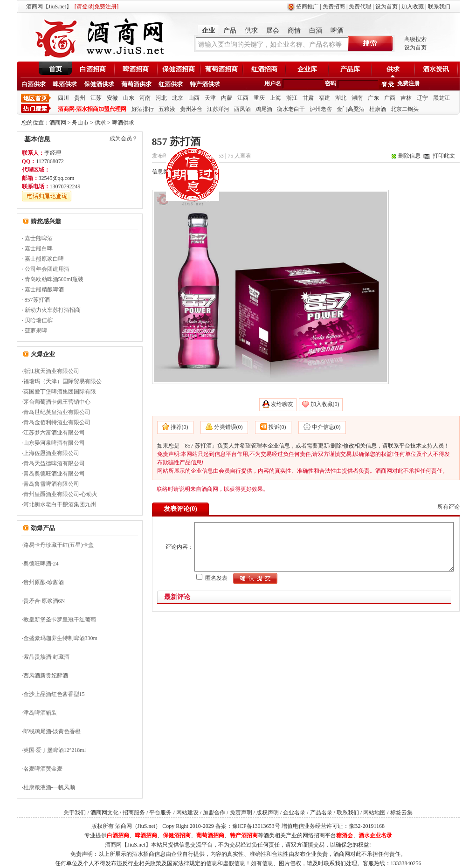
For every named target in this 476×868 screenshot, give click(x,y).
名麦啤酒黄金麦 (43, 769)
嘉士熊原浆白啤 (44, 259)
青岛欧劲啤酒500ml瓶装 (54, 279)
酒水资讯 (436, 69)
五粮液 (167, 109)
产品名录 (321, 813)
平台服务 (160, 813)
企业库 (307, 69)
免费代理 (360, 7)
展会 (273, 31)
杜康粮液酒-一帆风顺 (49, 787)
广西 (390, 98)
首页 (55, 69)
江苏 (96, 98)
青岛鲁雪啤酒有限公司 (51, 484)
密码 (331, 83)
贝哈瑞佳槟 (39, 320)
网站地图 (374, 813)
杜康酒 (378, 109)
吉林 (406, 98)
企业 (208, 31)
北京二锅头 (405, 109)
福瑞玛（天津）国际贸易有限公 (62, 381)
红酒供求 (171, 84)
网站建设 (187, 813)
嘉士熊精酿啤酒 (44, 289)
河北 (161, 98)
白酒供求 (34, 84)
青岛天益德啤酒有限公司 (54, 463)
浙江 (292, 98)
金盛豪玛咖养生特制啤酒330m (60, 638)
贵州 (80, 98)
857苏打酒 (37, 300)
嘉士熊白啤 (39, 248)
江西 (243, 98)
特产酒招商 (244, 835)
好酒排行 (143, 109)
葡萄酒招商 (221, 69)
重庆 (259, 98)
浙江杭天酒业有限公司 (51, 371)
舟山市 (80, 123)
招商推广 (307, 7)
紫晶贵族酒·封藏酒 (46, 657)
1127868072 (50, 161)
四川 (63, 98)
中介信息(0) (326, 427)
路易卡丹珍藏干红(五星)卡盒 (59, 545)
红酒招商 (264, 69)
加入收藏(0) (325, 404)
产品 (230, 31)
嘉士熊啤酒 (39, 238)
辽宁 (422, 98)
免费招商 (334, 7)
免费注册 (408, 83)
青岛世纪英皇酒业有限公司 (57, 412)
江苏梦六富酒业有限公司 (54, 433)
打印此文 (444, 156)
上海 (276, 98)
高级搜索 (415, 39)
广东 (373, 98)
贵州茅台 (191, 109)
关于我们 (75, 813)
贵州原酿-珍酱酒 (44, 582)
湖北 (341, 98)
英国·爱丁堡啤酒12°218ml (55, 750)
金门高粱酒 (351, 109)
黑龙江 (442, 98)
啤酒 (337, 31)
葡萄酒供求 (136, 84)
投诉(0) (277, 427)
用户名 (273, 83)
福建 (324, 98)
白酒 (316, 31)
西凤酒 (242, 109)
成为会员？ (124, 138)
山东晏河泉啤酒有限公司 (54, 443)
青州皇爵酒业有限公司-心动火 (61, 494)
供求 (251, 31)
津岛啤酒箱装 (40, 713)
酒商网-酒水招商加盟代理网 (92, 109)
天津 (210, 98)
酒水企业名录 (375, 835)
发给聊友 (282, 404)
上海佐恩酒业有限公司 (51, 453)
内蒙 (227, 98)
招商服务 (134, 813)
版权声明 (268, 813)
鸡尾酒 (264, 109)
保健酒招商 (179, 69)
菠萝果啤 (36, 331)
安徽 (112, 98)
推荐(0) (179, 427)
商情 (294, 31)
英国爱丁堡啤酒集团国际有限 (60, 392)
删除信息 (409, 156)
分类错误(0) (228, 427)
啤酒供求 (65, 84)
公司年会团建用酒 (47, 269)
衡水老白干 (291, 109)
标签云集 (401, 813)
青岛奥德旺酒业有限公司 (54, 474)
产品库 (350, 69)
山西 (194, 98)
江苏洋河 (218, 109)
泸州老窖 (321, 109)
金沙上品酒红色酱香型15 (54, 694)
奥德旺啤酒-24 (41, 564)
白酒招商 (93, 69)
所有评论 (448, 507)
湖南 (357, 98)
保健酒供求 (99, 84)
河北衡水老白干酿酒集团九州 (60, 504)
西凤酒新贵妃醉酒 (46, 675)
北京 (178, 98)
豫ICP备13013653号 (256, 826)
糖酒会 (345, 835)
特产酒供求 (205, 84)
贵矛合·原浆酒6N (44, 601)
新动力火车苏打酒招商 (53, 310)
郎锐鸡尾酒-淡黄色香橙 (52, 731)
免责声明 (241, 813)
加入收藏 (413, 7)
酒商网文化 (104, 813)
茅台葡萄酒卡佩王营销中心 (57, 402)
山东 (129, 98)
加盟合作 (214, 813)
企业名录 (294, 813)
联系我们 (439, 7)
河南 (145, 98)
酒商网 (58, 123)
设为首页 (386, 7)
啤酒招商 (136, 69)
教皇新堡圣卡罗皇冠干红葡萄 (60, 620)
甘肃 (308, 98)
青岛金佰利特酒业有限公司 (57, 422)
